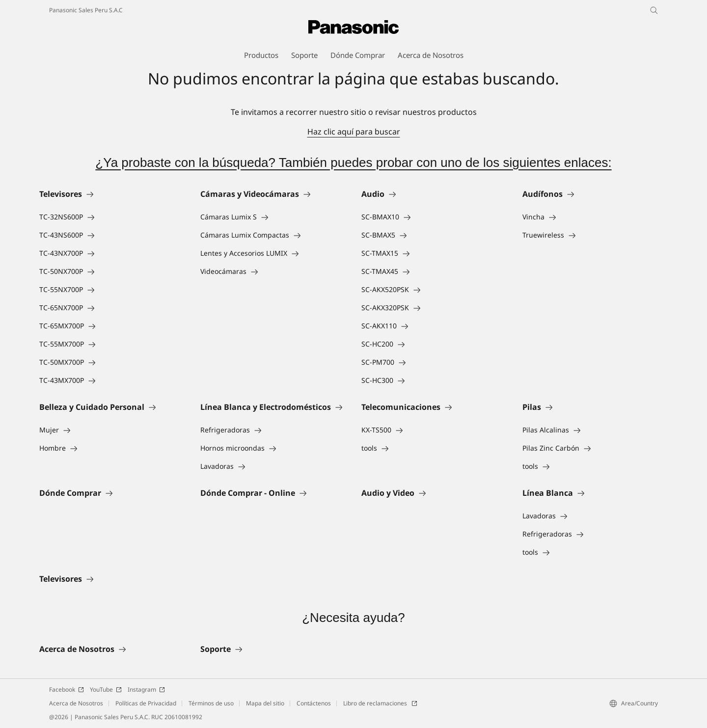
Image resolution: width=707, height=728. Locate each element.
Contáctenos (314, 703)
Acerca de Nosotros (76, 703)
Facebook (67, 689)
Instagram (146, 689)
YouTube (106, 689)
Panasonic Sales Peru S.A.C (86, 10)
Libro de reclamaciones (380, 703)
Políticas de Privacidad (146, 703)
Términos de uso (211, 703)
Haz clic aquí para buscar (354, 132)
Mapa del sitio (265, 703)
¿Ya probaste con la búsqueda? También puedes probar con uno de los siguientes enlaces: (353, 162)
